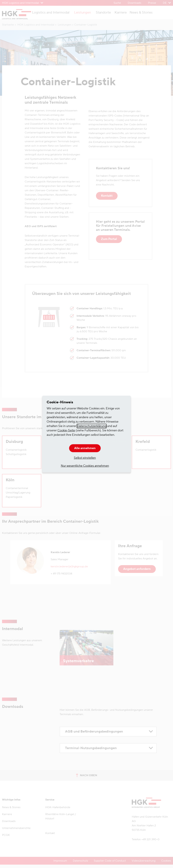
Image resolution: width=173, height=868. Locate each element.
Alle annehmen (85, 448)
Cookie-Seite (66, 430)
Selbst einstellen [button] (85, 458)
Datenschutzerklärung (92, 426)
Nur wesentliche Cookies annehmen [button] (85, 466)
